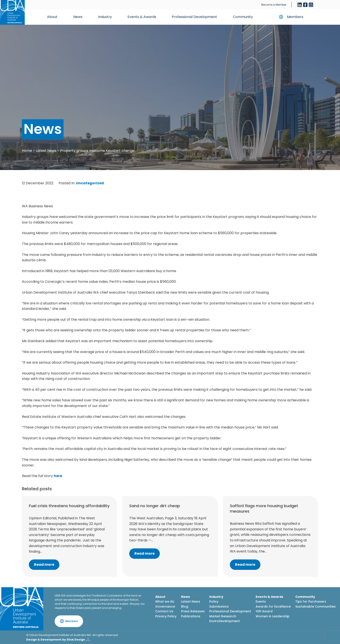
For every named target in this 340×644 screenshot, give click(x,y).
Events (261, 602)
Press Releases (193, 611)
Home (27, 151)
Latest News (46, 151)
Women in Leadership (273, 616)
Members (295, 17)
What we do (165, 602)
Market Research (223, 616)
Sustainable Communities (315, 606)
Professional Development (194, 17)
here (58, 476)
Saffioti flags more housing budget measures (264, 508)
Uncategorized (90, 183)
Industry (105, 17)
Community (243, 17)
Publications (191, 616)
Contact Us (164, 611)
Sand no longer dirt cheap (155, 506)
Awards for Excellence (273, 606)
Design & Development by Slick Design (56, 640)
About (52, 17)
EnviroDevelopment (225, 621)
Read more (44, 565)
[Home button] (12, 12)
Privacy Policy (166, 616)
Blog (185, 606)
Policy (214, 602)
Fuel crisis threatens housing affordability (69, 506)
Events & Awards (142, 17)
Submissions (219, 606)
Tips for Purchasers (311, 602)
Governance (165, 606)
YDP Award (264, 611)
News (78, 17)
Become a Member (274, 5)
